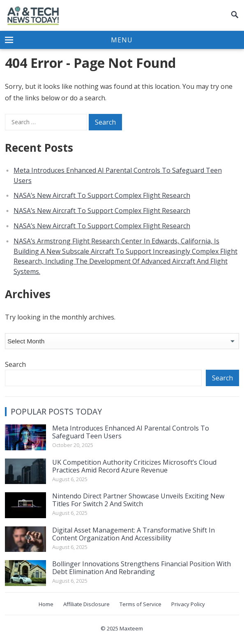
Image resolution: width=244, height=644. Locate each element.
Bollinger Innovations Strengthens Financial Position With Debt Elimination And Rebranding (142, 568)
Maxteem (131, 628)
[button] (122, 40)
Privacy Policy (188, 604)
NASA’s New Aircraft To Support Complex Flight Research (102, 195)
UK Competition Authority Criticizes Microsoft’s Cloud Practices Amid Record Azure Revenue (134, 466)
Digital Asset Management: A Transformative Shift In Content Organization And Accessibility (134, 534)
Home (46, 604)
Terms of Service (140, 604)
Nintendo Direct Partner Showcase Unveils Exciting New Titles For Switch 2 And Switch (138, 500)
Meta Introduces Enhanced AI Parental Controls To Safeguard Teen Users (131, 432)
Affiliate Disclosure (86, 604)
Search (15, 364)
